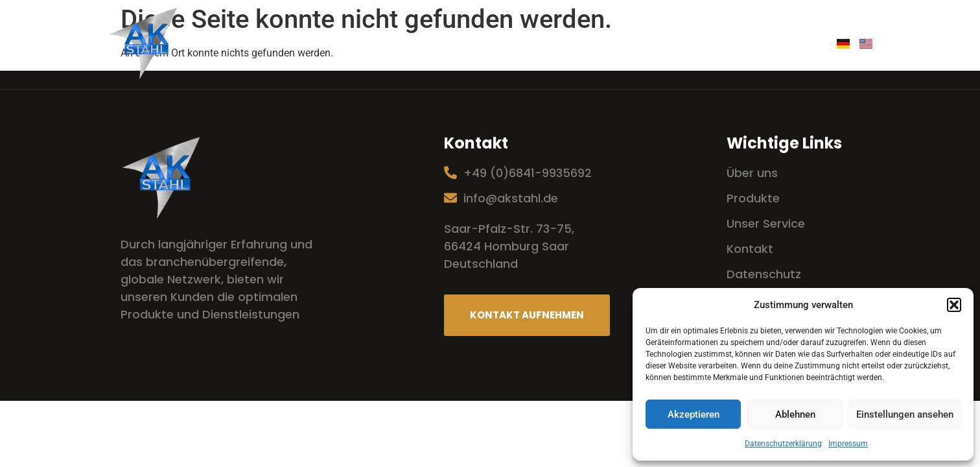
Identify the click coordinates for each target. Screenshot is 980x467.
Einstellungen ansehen (905, 414)
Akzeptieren (694, 414)
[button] (954, 305)
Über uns (436, 44)
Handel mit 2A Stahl (684, 44)
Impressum (848, 444)
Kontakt (788, 44)
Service (506, 44)
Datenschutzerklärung (783, 444)
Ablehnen (795, 414)
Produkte (578, 44)
